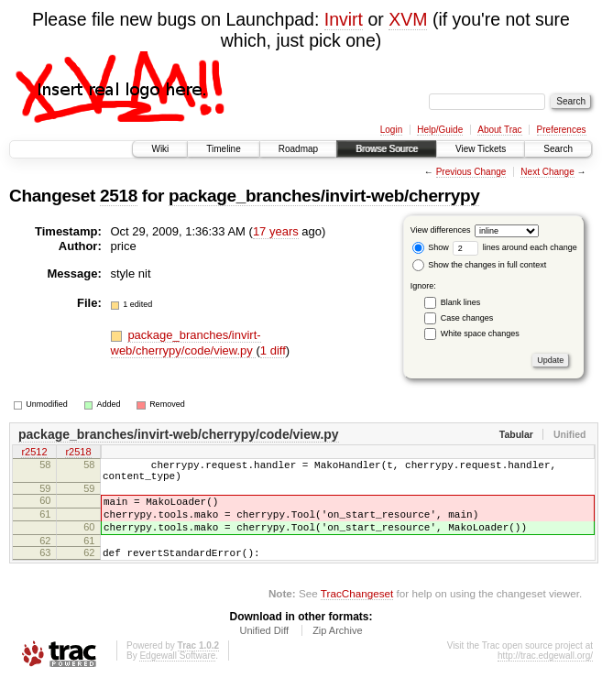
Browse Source (387, 149)
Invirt (344, 19)
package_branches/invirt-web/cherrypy (324, 196)
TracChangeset (357, 612)
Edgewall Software (177, 675)
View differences (441, 230)
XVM (408, 19)
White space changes (480, 334)
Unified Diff (264, 650)
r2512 (34, 454)
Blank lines (461, 302)
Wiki (160, 149)
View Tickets (481, 149)
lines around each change (515, 247)
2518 (119, 196)
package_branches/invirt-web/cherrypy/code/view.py (186, 343)
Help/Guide (440, 130)
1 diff (273, 350)
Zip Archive (337, 650)
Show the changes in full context (480, 265)
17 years (276, 231)
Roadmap (298, 149)
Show (431, 247)
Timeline (223, 149)
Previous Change (471, 172)
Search (558, 149)
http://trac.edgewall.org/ (545, 675)
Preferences (562, 130)
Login (391, 130)
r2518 (78, 454)
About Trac (499, 130)
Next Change (547, 172)
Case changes (467, 318)
